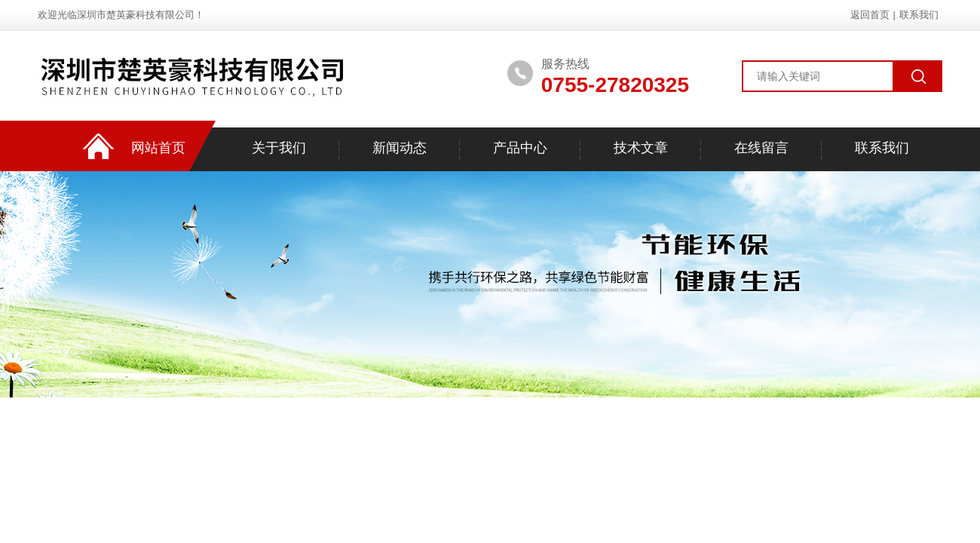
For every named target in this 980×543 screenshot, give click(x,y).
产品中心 (520, 148)
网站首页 (158, 148)
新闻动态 (400, 148)
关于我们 (279, 148)
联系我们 (919, 15)
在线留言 (761, 148)
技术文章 (641, 148)
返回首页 (870, 15)
